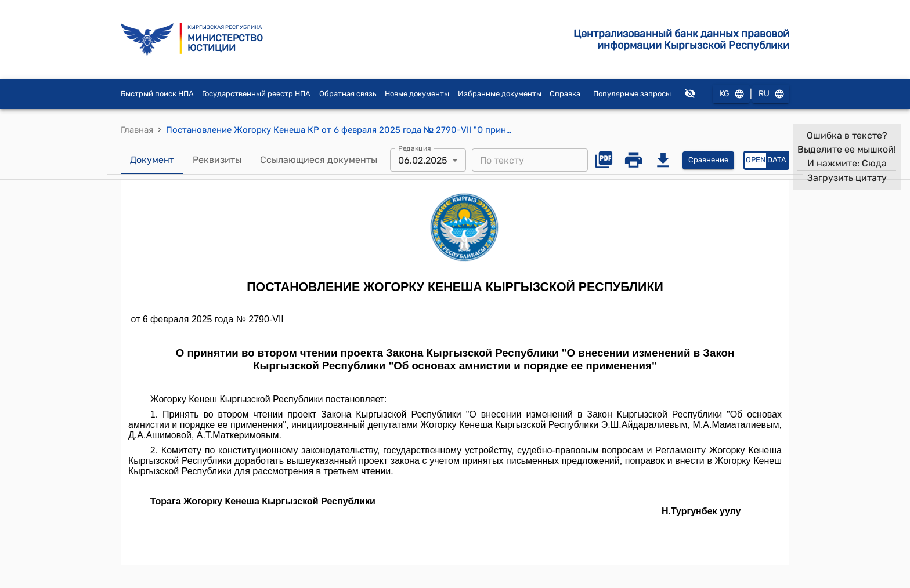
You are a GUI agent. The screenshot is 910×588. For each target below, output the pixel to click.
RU (771, 94)
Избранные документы (500, 94)
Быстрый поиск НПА (157, 94)
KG (731, 94)
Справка (565, 94)
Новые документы (417, 94)
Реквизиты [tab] (217, 160)
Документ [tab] (152, 160)
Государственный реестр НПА (256, 94)
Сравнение (708, 160)
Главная (137, 130)
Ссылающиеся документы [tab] (319, 160)
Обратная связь (348, 94)
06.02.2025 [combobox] (423, 160)
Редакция (415, 148)
